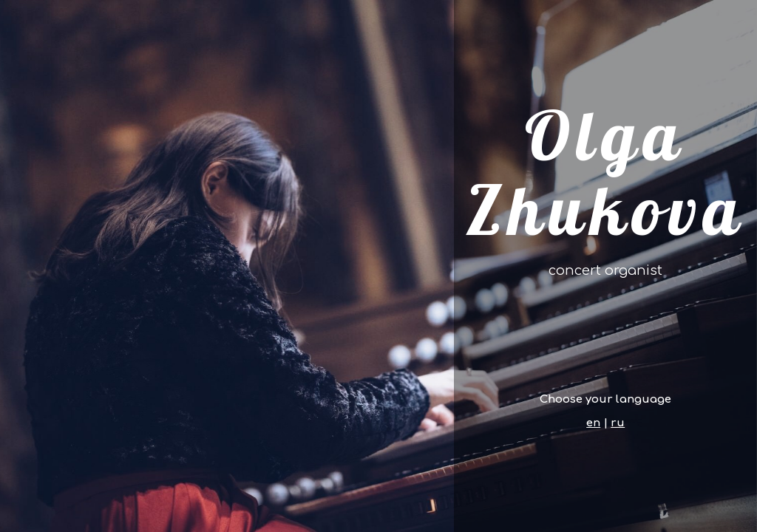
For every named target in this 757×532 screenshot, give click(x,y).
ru (618, 423)
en (593, 423)
